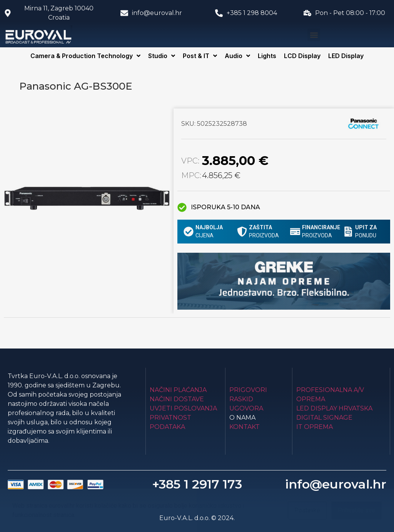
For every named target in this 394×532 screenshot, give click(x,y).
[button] (314, 35)
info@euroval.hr (336, 484)
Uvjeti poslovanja (183, 408)
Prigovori (248, 390)
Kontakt (245, 427)
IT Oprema (315, 427)
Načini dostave (177, 399)
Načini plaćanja (178, 390)
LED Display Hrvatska (334, 408)
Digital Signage (324, 418)
